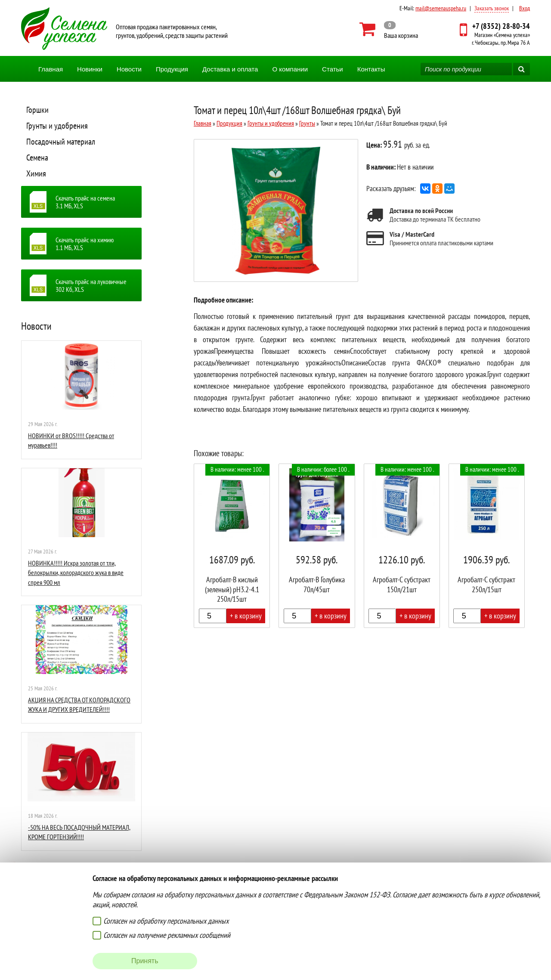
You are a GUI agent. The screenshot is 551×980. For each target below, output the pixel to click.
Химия (36, 173)
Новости (129, 69)
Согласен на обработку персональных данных (166, 921)
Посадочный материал (61, 142)
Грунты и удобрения (57, 126)
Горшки (37, 110)
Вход (525, 8)
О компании (290, 69)
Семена (37, 158)
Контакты (371, 69)
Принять (145, 961)
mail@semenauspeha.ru (441, 8)
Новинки (90, 69)
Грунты (307, 123)
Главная (51, 69)
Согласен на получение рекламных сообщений (167, 935)
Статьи (333, 69)
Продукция (172, 69)
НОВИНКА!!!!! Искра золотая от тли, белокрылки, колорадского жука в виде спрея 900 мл (76, 573)
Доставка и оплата (230, 69)
